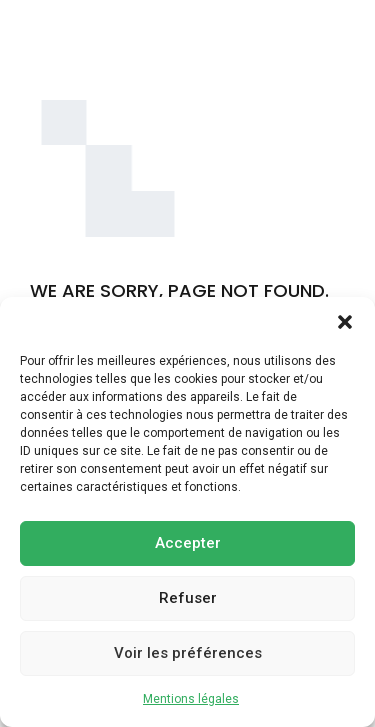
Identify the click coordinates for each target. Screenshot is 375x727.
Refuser (188, 598)
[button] (345, 322)
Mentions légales (191, 699)
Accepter (188, 543)
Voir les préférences (188, 653)
